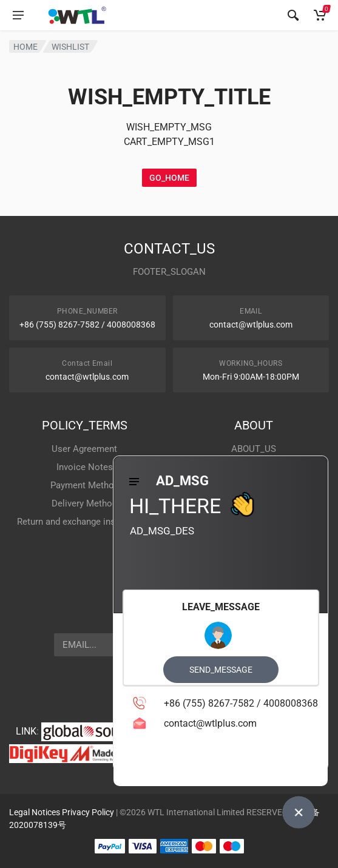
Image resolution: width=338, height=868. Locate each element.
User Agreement (84, 449)
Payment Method (85, 485)
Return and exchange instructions (84, 522)
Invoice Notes (85, 467)
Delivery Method (84, 503)
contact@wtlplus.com (251, 325)
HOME (25, 47)
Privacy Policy (88, 812)
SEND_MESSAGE (221, 670)
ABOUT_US (254, 449)
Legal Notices (35, 812)
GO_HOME (169, 178)
